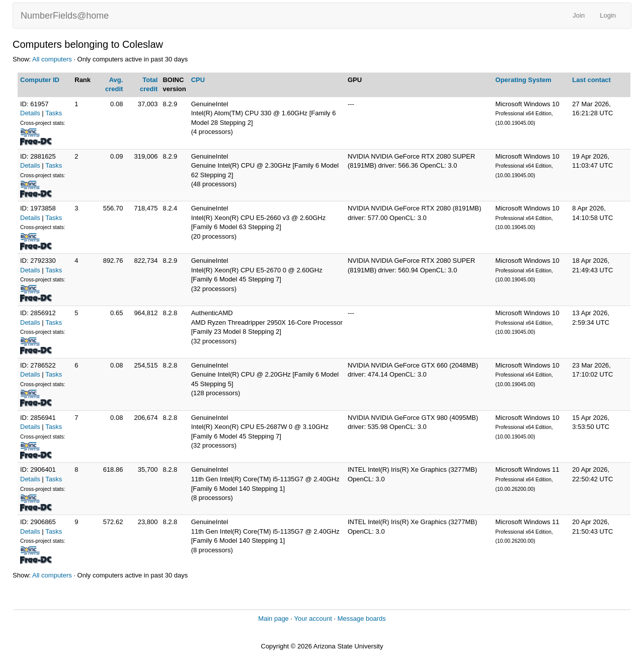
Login (608, 15)
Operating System (524, 80)
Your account (313, 619)
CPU (198, 80)
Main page (273, 619)
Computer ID (40, 80)
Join (579, 15)
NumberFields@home (65, 16)
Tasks (54, 113)
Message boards (362, 619)
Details (30, 113)
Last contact (591, 80)
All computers (52, 59)
